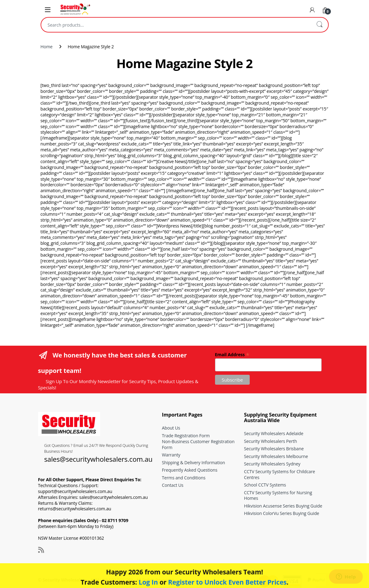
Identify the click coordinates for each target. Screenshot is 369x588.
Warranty (171, 455)
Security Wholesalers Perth (271, 441)
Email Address (232, 354)
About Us (171, 428)
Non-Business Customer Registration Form (198, 444)
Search (319, 25)
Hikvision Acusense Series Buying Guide (283, 506)
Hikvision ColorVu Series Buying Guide (282, 513)
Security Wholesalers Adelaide (274, 433)
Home (47, 47)
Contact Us (173, 485)
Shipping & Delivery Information (194, 463)
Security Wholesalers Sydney (272, 464)
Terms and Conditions (184, 478)
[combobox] (176, 25)
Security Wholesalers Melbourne (276, 456)
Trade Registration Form (186, 436)
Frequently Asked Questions (190, 470)
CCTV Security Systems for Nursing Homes (278, 495)
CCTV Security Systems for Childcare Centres (280, 474)
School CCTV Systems (265, 485)
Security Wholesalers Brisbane (274, 449)
